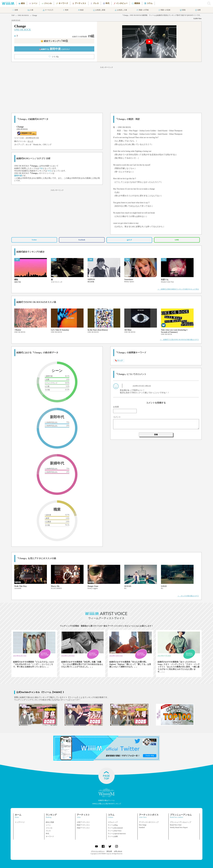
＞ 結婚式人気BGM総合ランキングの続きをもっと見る (178, 289)
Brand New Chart (176, 825)
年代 (47, 834)
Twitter (34, 240)
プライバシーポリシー (98, 851)
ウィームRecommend (115, 828)
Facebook (82, 240)
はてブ (129, 240)
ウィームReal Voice (115, 831)
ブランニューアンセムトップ (181, 822)
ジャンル (49, 828)
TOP (13, 15)
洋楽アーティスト (83, 828)
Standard (142, 827)
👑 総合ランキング (54, 41)
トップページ (20, 822)
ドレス (48, 831)
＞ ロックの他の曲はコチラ (188, 596)
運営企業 (109, 851)
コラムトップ (113, 822)
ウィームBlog (113, 825)
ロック (30, 141)
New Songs (143, 825)
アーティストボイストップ (149, 822)
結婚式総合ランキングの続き (31, 252)
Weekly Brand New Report (179, 827)
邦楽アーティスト (83, 825)
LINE (177, 240)
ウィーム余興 (113, 836)
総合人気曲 (50, 822)
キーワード (50, 836)
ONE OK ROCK (23, 15)
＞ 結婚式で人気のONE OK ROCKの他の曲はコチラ (179, 340)
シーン (48, 825)
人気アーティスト (83, 822)
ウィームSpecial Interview (117, 834)
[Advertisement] (106, 89)
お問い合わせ (118, 851)
